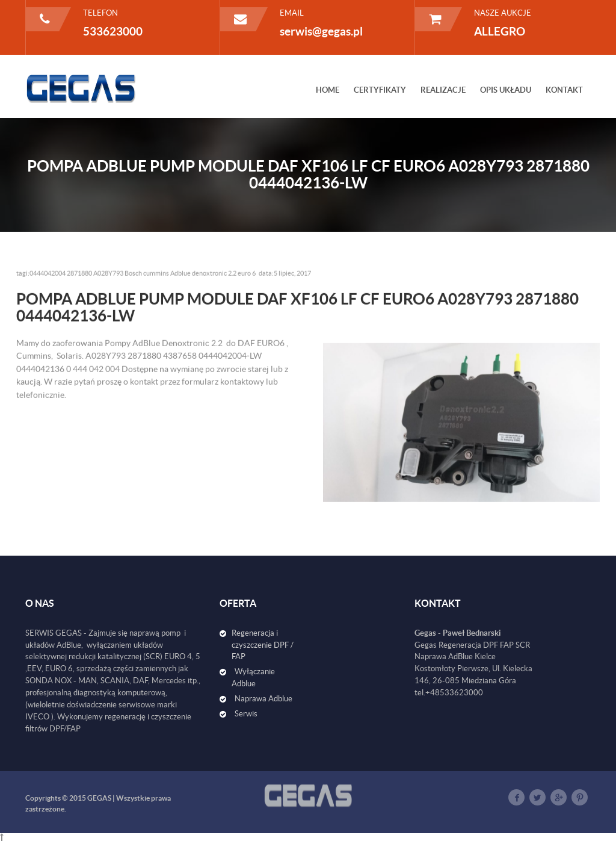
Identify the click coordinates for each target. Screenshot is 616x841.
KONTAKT (564, 90)
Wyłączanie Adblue (253, 678)
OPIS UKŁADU (506, 90)
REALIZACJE (443, 90)
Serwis (246, 714)
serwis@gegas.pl (321, 31)
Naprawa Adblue (263, 699)
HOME (328, 90)
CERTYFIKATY (380, 90)
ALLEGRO (500, 31)
